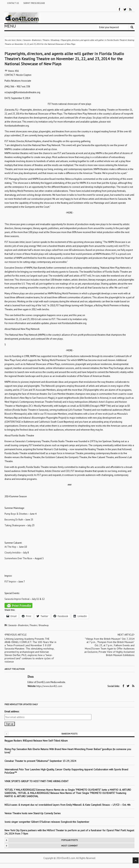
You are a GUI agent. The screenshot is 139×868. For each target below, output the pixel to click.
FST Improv (10, 582)
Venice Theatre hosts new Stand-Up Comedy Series (33, 813)
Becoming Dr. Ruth (14, 520)
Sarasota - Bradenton (18, 625)
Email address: (12, 712)
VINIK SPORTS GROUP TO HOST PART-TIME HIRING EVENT (37, 781)
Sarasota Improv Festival (17, 599)
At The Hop (10, 547)
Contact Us (13, 3)
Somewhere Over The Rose (18, 558)
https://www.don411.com (49, 686)
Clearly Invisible (13, 553)
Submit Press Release (34, 3)
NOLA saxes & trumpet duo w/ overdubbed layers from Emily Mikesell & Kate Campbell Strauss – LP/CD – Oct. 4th (68, 805)
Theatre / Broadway (39, 625)
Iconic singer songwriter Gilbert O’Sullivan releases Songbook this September (47, 822)
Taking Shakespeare (15, 525)
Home (19, 40)
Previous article (16, 635)
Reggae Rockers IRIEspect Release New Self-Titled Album (36, 741)
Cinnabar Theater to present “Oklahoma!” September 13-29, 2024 (40, 761)
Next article (126, 635)
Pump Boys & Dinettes (16, 514)
